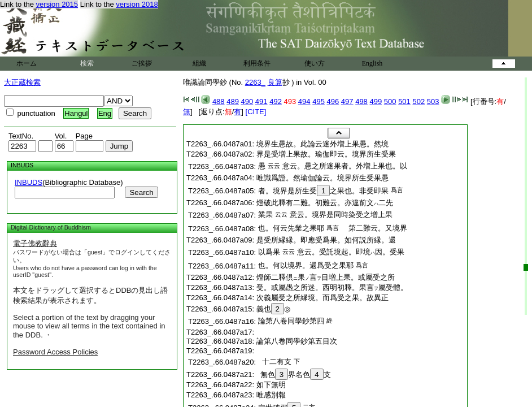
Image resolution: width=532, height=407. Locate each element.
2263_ (255, 82)
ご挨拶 (142, 63)
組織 (199, 63)
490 (247, 101)
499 (376, 101)
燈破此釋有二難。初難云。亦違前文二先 (325, 203)
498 (361, 101)
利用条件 (257, 63)
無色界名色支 (294, 374)
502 (418, 101)
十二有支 (275, 361)
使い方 (315, 63)
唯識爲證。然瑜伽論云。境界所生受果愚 (322, 178)
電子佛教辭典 (35, 243)
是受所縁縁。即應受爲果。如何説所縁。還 (326, 240)
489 (233, 101)
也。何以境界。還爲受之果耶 (306, 265)
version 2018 (137, 4)
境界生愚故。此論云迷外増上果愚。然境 (322, 144)
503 (433, 101)
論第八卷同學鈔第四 (291, 321)
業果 (265, 215)
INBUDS (29, 182)
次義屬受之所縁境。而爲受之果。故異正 (322, 298)
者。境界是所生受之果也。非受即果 (323, 191)
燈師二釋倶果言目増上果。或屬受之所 (326, 277)
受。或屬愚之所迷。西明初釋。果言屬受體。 (332, 287)
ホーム (27, 63)
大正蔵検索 (22, 82)
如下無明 (271, 385)
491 (261, 101)
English (372, 63)
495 (319, 101)
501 (404, 101)
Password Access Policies (55, 352)
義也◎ (273, 309)
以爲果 (269, 252)
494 (304, 101)
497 (347, 101)
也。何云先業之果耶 (291, 228)
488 (219, 101)
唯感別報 (271, 395)
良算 (275, 82)
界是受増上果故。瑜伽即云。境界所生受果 (326, 154)
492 (276, 101)
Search (141, 192)
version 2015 (57, 4)
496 (333, 101)
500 (390, 101)
